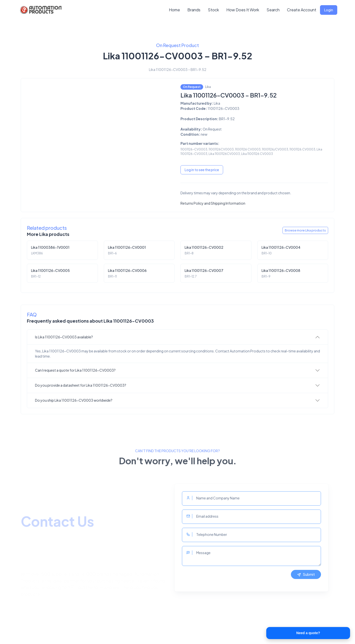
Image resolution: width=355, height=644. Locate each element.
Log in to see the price (202, 170)
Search (273, 10)
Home (174, 10)
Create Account (302, 10)
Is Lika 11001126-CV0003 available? (64, 337)
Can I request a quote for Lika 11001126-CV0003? (75, 370)
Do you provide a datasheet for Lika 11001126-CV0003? (81, 385)
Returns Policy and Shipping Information (213, 203)
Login (329, 10)
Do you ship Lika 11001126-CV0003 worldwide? (74, 400)
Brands (194, 10)
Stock (213, 10)
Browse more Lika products (305, 230)
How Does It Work (243, 10)
